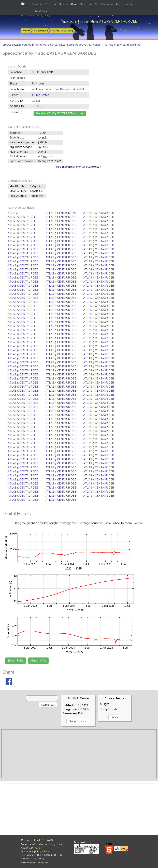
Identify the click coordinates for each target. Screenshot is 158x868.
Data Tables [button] (103, 4)
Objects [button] (84, 4)
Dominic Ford (32, 840)
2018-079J (39, 106)
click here (34, 848)
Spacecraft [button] (66, 4)
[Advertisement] (79, 754)
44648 (36, 101)
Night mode (109, 709)
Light (104, 704)
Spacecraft (41, 31)
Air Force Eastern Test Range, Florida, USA (58, 89)
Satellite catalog (63, 31)
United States (41, 95)
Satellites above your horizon (85, 45)
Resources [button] (123, 4)
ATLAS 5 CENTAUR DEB (99, 213)
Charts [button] (49, 4)
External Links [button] (44, 11)
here (47, 852)
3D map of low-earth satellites (122, 45)
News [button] (36, 4)
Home (26, 31)
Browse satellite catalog (17, 45)
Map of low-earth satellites (50, 45)
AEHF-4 (13, 213)
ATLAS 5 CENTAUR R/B (61, 213)
